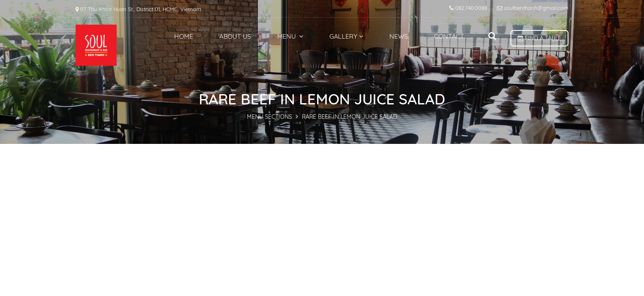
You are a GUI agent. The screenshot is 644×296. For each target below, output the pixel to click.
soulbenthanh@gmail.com (533, 8)
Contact (449, 36)
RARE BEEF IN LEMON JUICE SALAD (350, 117)
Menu (290, 36)
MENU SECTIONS (269, 117)
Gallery (346, 36)
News (399, 36)
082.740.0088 (468, 8)
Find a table (539, 38)
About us (235, 36)
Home (184, 36)
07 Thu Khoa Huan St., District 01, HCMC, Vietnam (138, 9)
